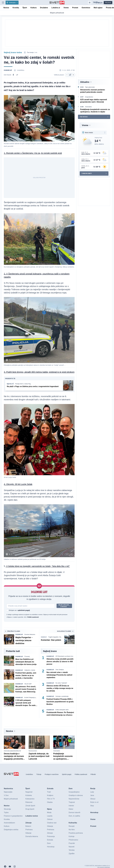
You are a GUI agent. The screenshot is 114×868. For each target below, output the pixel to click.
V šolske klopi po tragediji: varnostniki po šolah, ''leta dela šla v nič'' (38, 566)
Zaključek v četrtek (30, 670)
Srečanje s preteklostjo (62, 696)
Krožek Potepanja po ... (31, 698)
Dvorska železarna (30, 635)
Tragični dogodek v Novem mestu (56, 637)
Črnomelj (27, 657)
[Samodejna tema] (90, 3)
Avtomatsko (57, 751)
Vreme (85, 125)
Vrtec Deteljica (60, 670)
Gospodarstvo (89, 97)
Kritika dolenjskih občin (62, 710)
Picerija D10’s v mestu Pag (23, 384)
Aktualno (85, 82)
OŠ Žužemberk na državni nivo (64, 656)
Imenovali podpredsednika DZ (12, 751)
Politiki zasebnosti (33, 617)
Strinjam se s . (19, 610)
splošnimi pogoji (24, 610)
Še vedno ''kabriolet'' (61, 683)
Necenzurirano (33, 751)
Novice (10, 731)
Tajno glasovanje (90, 87)
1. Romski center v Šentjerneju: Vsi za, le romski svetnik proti (33, 153)
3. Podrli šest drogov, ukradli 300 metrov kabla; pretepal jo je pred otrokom (39, 372)
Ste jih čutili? (28, 684)
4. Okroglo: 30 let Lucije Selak (18, 484)
